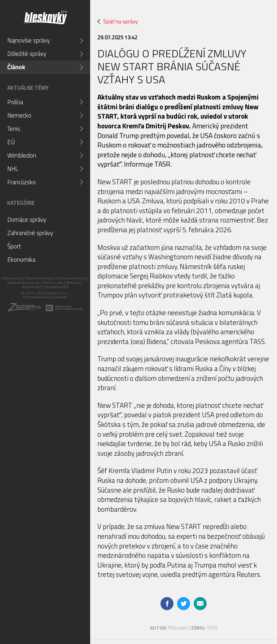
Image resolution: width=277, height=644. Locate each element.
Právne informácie (39, 278)
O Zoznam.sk (12, 278)
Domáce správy (27, 220)
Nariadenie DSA (57, 287)
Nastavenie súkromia (23, 283)
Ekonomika (21, 260)
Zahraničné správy (30, 233)
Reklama (73, 283)
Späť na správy (118, 21)
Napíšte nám (32, 287)
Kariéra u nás (53, 283)
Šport (14, 246)
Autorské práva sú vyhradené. (45, 297)
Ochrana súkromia (71, 278)
